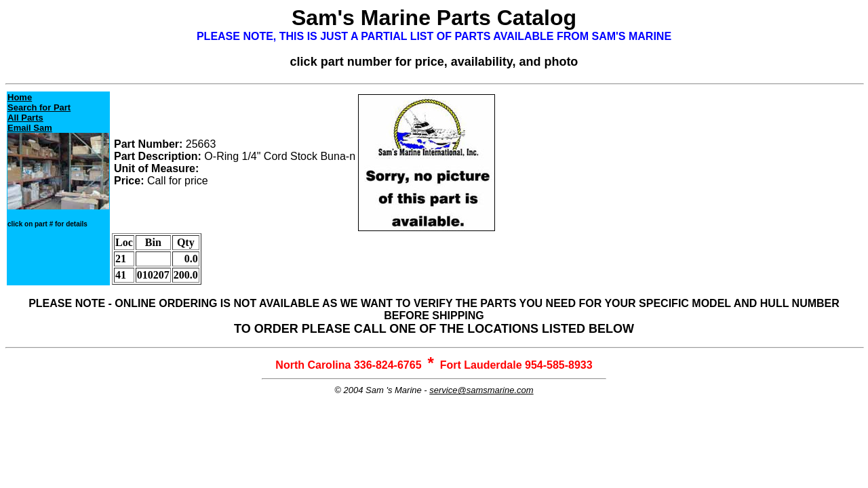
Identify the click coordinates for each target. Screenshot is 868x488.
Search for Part (39, 107)
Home (20, 97)
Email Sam (30, 128)
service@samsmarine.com (481, 390)
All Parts (25, 118)
